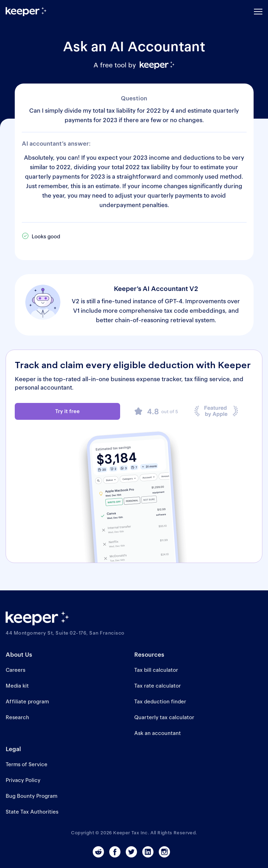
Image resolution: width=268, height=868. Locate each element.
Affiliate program (27, 701)
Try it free (67, 411)
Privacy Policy (23, 780)
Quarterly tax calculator (164, 717)
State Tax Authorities (32, 812)
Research (17, 717)
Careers (15, 670)
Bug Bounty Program (31, 796)
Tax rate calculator (158, 686)
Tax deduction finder (160, 701)
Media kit (17, 686)
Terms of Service (27, 764)
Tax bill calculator (156, 670)
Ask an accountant (158, 733)
